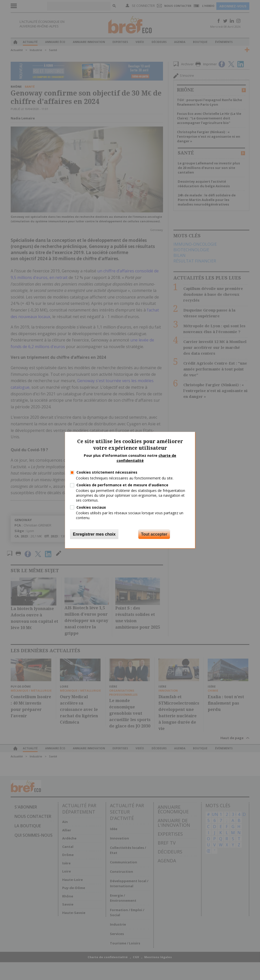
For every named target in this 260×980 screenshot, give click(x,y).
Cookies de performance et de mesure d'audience (122, 485)
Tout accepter (154, 534)
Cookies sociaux (91, 507)
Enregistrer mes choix (94, 534)
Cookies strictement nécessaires (107, 472)
